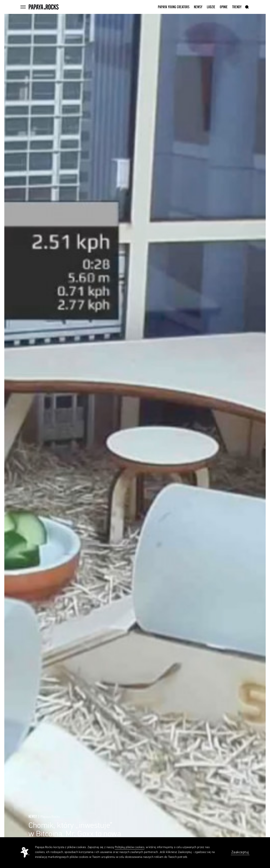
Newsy (198, 7)
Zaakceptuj (240, 852)
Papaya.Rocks (50, 817)
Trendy (237, 7)
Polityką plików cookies (130, 847)
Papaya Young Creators (174, 7)
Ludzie (211, 7)
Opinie (224, 7)
